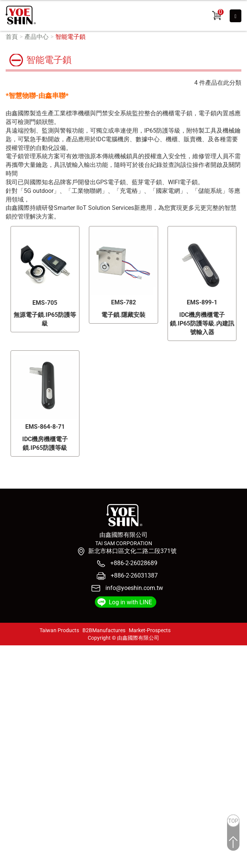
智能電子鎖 (70, 37)
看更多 (12, 727)
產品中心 (37, 37)
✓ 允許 (9, 667)
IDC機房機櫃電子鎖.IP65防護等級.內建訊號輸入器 (202, 323)
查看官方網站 (43, 727)
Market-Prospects (150, 630)
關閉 (6, 649)
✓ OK (137, 863)
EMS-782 (123, 302)
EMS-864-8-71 (45, 427)
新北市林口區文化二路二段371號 (132, 551)
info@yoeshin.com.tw (134, 588)
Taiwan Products (59, 630)
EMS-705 (45, 303)
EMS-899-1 (202, 302)
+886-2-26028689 (133, 563)
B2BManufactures (104, 630)
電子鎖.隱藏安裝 (123, 315)
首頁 (12, 37)
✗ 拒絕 (8, 675)
